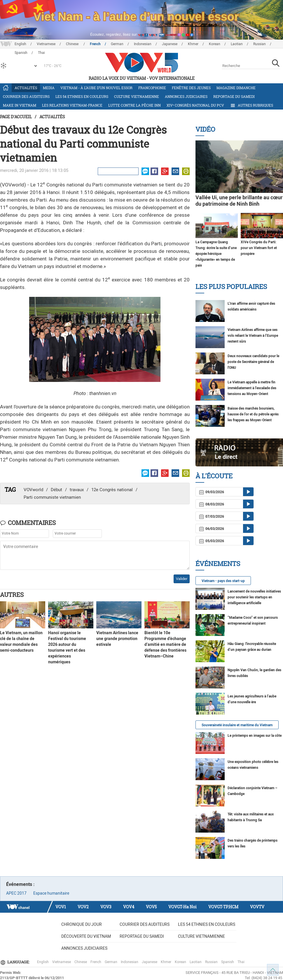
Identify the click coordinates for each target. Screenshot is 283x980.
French (95, 44)
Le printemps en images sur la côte (255, 736)
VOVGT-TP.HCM (223, 907)
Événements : (20, 884)
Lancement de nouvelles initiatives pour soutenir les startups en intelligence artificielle (254, 597)
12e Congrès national (112, 490)
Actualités (26, 88)
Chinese (73, 44)
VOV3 (106, 907)
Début (56, 490)
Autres (12, 595)
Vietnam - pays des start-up (223, 581)
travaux (77, 490)
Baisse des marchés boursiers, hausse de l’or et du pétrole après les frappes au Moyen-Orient (253, 414)
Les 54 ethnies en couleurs (82, 96)
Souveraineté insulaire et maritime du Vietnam (237, 725)
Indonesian (143, 44)
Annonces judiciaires (186, 96)
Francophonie (152, 88)
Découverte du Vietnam (86, 936)
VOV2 (83, 907)
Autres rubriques (251, 105)
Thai (241, 962)
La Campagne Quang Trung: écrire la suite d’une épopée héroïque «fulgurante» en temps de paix (216, 254)
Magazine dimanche (236, 88)
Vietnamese (46, 44)
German (117, 44)
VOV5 (151, 907)
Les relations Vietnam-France (72, 105)
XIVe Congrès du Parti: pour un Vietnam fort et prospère (259, 248)
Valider (182, 579)
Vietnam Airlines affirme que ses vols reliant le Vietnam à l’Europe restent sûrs (253, 336)
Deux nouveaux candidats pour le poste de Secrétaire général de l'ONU (253, 362)
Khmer (193, 44)
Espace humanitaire (51, 893)
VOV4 (129, 907)
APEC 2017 (16, 893)
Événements (218, 564)
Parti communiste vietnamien (52, 497)
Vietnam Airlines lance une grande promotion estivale (117, 639)
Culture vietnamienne (137, 96)
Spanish (228, 962)
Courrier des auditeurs (26, 96)
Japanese (170, 44)
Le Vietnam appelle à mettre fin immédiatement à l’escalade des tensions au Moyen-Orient (252, 388)
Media (49, 88)
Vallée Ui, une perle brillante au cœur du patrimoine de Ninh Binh (239, 201)
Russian (260, 44)
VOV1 (61, 907)
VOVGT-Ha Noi (182, 907)
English (20, 44)
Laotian (237, 44)
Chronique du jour (82, 924)
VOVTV (257, 907)
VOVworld (33, 490)
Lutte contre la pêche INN (134, 105)
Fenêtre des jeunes (191, 88)
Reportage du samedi (234, 96)
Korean (215, 44)
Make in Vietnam (20, 105)
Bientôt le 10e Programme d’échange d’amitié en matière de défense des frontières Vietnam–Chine (165, 644)
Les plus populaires (231, 287)
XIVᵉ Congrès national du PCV (195, 105)
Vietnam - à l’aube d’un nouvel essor (96, 88)
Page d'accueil (16, 117)
